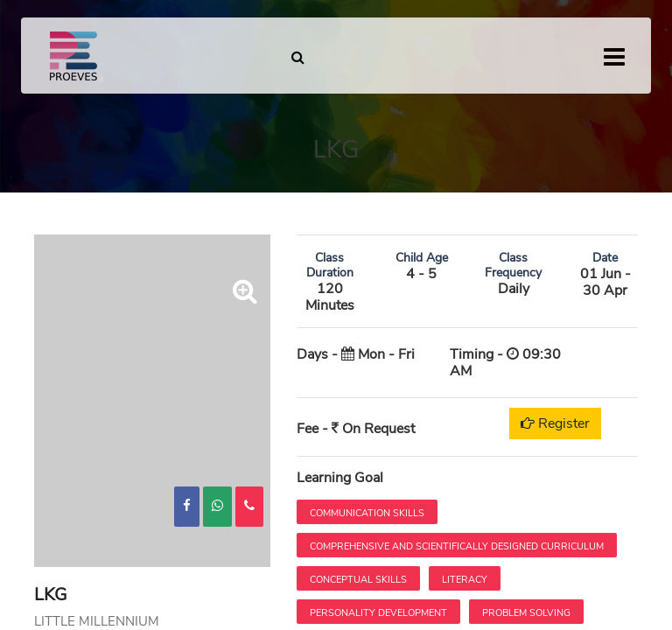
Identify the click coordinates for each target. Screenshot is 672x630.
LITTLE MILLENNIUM (97, 621)
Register (555, 423)
